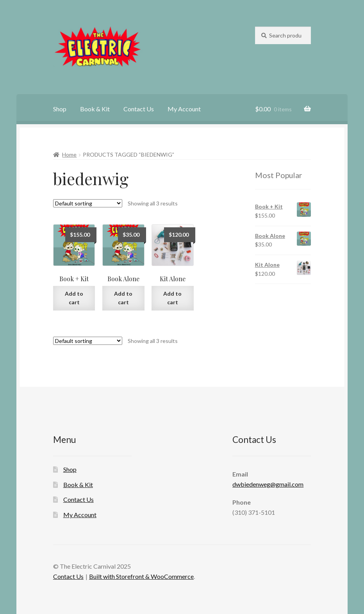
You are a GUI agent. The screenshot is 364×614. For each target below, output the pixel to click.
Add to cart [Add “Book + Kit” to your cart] (74, 298)
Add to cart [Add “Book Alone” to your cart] (123, 298)
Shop (60, 109)
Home (69, 154)
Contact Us (139, 109)
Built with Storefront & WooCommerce (141, 576)
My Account (184, 109)
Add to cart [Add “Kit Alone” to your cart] (172, 298)
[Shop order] (88, 203)
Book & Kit (95, 109)
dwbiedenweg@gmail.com (268, 484)
